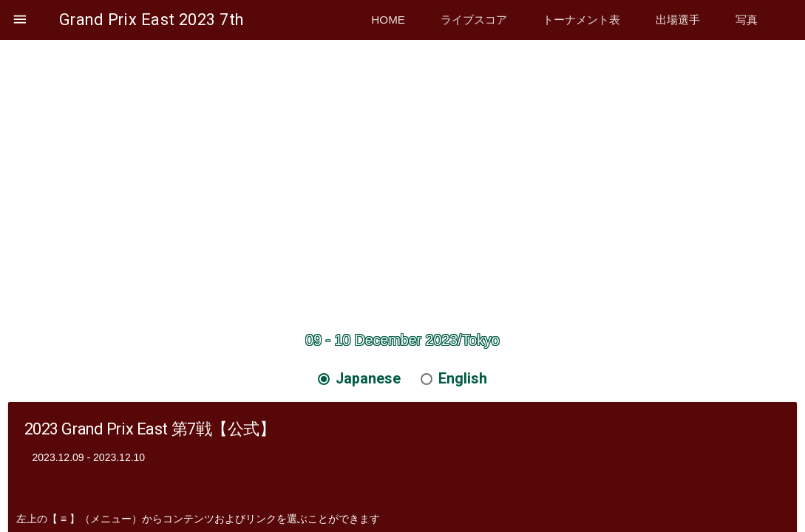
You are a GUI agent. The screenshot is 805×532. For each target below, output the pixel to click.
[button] (20, 20)
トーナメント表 (581, 20)
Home (388, 20)
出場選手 (678, 20)
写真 (747, 20)
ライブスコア (474, 20)
